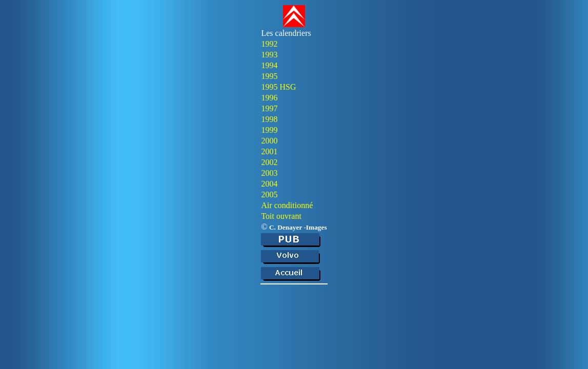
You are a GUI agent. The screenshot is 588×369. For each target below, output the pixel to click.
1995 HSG (278, 87)
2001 (269, 151)
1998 (269, 119)
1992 (269, 44)
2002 (269, 162)
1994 (269, 65)
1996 (269, 98)
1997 (269, 108)
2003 (269, 173)
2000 (269, 141)
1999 (269, 130)
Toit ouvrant (281, 216)
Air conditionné (287, 205)
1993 (269, 55)
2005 (269, 194)
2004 (269, 184)
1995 (269, 76)
